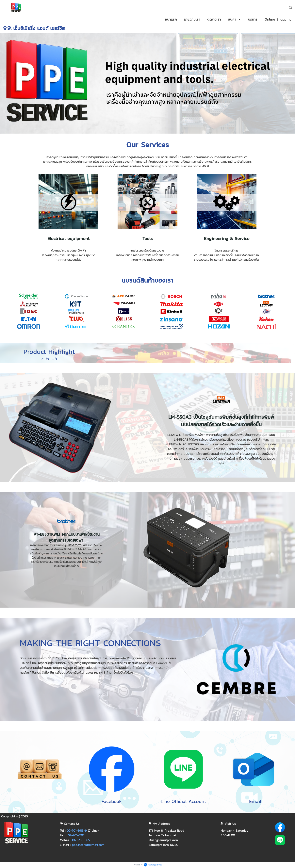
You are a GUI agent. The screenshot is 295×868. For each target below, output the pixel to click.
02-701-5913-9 (77, 830)
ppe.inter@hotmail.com (88, 845)
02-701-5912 (76, 835)
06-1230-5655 (82, 840)
